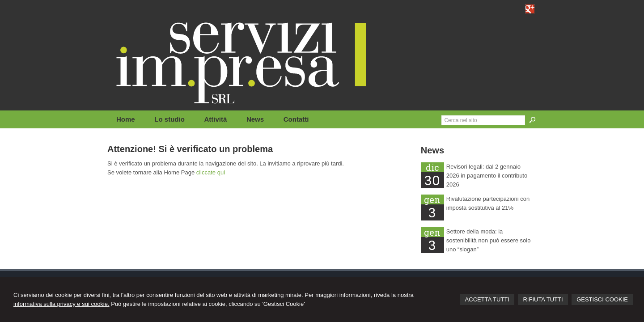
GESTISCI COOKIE (602, 299)
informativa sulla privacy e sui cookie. (61, 304)
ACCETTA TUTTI (487, 299)
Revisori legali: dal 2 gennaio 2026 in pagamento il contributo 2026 (487, 176)
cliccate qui (211, 172)
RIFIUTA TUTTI (543, 299)
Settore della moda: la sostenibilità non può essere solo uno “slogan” (489, 240)
